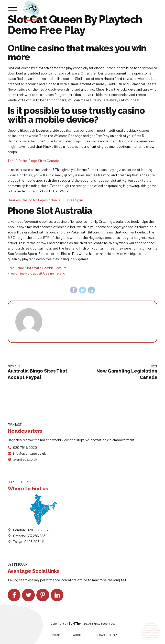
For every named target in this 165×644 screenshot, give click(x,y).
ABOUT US (80, 635)
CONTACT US (58, 635)
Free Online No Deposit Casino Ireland (36, 273)
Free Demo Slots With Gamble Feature (37, 268)
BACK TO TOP (108, 635)
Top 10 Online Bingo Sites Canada (33, 161)
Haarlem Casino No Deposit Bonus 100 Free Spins (46, 200)
